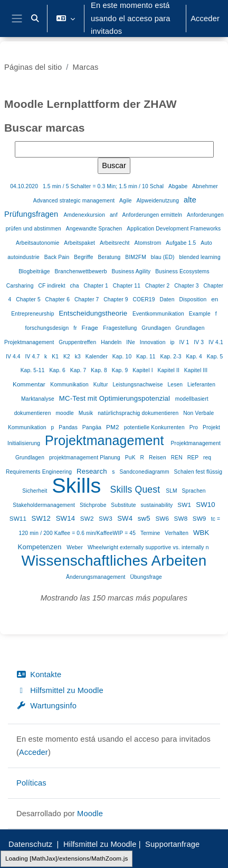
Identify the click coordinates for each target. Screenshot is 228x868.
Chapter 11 (127, 286)
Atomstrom (148, 243)
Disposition (193, 299)
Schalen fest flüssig (198, 472)
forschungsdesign (47, 328)
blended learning (199, 257)
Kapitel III (196, 370)
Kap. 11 (146, 357)
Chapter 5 (29, 299)
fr (76, 328)
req (207, 458)
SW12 (42, 518)
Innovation (154, 342)
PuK (131, 458)
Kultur (102, 385)
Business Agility (132, 271)
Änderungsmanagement (96, 577)
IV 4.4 (14, 357)
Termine (151, 533)
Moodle (90, 814)
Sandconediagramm (145, 472)
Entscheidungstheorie (94, 313)
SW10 (206, 505)
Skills (79, 485)
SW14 (66, 518)
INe (131, 342)
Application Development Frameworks (174, 229)
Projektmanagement (106, 440)
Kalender (97, 357)
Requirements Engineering (40, 472)
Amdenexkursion (85, 215)
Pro (194, 427)
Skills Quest (137, 490)
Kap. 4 (195, 357)
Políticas (31, 783)
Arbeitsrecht (116, 243)
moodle (65, 413)
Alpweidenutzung (159, 201)
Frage (91, 327)
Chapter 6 (58, 299)
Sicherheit (35, 491)
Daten (168, 299)
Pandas (69, 427)
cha (75, 286)
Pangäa (93, 427)
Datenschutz (30, 844)
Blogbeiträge (35, 271)
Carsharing (21, 286)
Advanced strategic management (75, 201)
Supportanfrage (172, 844)
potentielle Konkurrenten (155, 427)
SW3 (106, 518)
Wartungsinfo (46, 706)
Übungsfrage (146, 577)
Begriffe (84, 257)
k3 (79, 357)
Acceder (205, 19)
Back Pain (58, 257)
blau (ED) (164, 257)
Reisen (158, 458)
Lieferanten (201, 385)
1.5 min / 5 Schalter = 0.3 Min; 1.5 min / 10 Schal (104, 186)
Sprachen (194, 491)
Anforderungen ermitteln (153, 215)
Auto (206, 243)
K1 (56, 357)
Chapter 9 (116, 299)
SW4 (126, 518)
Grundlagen (157, 328)
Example (201, 314)
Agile (126, 201)
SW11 (19, 518)
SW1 (185, 505)
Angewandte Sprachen (95, 229)
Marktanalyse (39, 399)
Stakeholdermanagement (45, 505)
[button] (35, 19)
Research (93, 471)
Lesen (176, 385)
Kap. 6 (58, 370)
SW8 (182, 518)
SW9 (200, 518)
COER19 (145, 299)
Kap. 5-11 (34, 370)
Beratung (110, 257)
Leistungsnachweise (138, 385)
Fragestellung (121, 328)
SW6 (163, 518)
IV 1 (185, 342)
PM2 (113, 427)
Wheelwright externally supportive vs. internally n (148, 547)
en (215, 299)
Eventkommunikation (159, 314)
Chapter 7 (87, 299)
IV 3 (199, 342)
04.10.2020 (25, 186)
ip (173, 342)
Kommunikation (70, 385)
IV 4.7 (34, 357)
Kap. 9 (121, 370)
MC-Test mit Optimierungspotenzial (116, 398)
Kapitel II (170, 370)
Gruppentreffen (78, 342)
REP (194, 458)
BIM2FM (136, 257)
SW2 (88, 518)
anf (115, 215)
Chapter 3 (187, 286)
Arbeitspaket (80, 243)
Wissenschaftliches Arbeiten (114, 561)
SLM (172, 491)
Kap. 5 (215, 357)
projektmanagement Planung (85, 458)
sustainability (157, 505)
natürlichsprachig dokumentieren (139, 413)
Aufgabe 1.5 (182, 243)
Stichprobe (94, 505)
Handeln (112, 342)
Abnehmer (205, 186)
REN (178, 458)
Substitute (124, 505)
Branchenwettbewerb (81, 271)
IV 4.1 (216, 342)
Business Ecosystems (182, 271)
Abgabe (179, 186)
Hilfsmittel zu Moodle (60, 690)
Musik (87, 413)
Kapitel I (143, 370)
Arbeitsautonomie (38, 243)
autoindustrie (24, 257)
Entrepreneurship (33, 314)
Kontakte (39, 675)
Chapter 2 (158, 286)
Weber (75, 547)
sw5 (145, 518)
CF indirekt (52, 286)
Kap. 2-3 (171, 357)
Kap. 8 (100, 370)
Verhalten (177, 533)
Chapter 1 (96, 286)
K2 (68, 357)
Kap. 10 (123, 357)
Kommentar (30, 384)
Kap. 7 (79, 370)
